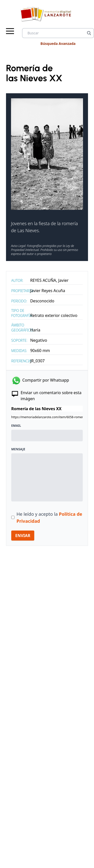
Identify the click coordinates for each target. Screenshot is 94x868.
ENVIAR (23, 536)
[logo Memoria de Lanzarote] (47, 14)
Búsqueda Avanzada (58, 44)
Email (16, 426)
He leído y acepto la (49, 517)
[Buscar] (89, 33)
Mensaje (18, 449)
